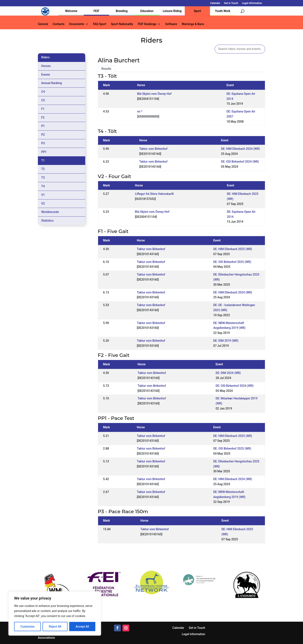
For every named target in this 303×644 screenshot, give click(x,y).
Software (171, 24)
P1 (43, 126)
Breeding (122, 11)
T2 (43, 169)
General (43, 24)
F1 (43, 109)
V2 (43, 204)
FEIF (96, 11)
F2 (43, 118)
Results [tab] (106, 69)
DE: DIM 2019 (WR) (226, 341)
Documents (77, 24)
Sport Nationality (122, 24)
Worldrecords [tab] (50, 212)
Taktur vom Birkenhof (153, 149)
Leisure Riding (172, 11)
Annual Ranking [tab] (52, 83)
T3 (43, 178)
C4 (43, 92)
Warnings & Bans (193, 24)
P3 (43, 143)
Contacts (58, 24)
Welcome (71, 11)
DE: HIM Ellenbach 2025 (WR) (233, 249)
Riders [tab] (45, 57)
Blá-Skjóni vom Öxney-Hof (154, 94)
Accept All (82, 627)
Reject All (55, 627)
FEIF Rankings (147, 24)
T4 (43, 186)
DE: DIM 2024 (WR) (228, 373)
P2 (43, 135)
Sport (197, 11)
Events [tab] (46, 75)
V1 (43, 195)
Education (147, 11)
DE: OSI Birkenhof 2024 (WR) (240, 162)
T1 (43, 161)
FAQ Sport (100, 24)
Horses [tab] (46, 66)
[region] (55, 613)
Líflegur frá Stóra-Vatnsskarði (154, 194)
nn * (140, 111)
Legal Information (252, 3)
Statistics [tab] (47, 221)
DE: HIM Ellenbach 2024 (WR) (240, 149)
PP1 (44, 152)
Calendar (215, 3)
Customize (27, 627)
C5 (43, 100)
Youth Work (223, 11)
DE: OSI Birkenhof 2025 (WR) (232, 262)
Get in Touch (231, 3)
